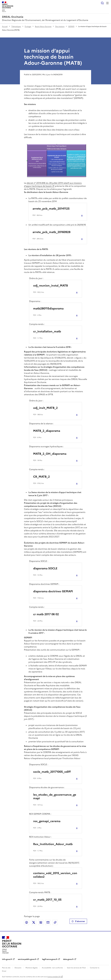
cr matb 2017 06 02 (46, 614)
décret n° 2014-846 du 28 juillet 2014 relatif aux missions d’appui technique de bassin (53, 184)
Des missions (60, 27)
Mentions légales (32, 968)
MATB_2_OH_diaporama (50, 454)
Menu (107, 3)
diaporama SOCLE (45, 568)
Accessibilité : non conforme (52, 968)
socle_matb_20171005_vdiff (52, 772)
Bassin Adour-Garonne (43, 27)
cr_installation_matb (47, 331)
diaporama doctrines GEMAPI (53, 591)
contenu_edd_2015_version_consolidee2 (55, 875)
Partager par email (48, 922)
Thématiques (16, 27)
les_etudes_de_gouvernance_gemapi (55, 796)
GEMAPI (71, 27)
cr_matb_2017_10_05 (47, 900)
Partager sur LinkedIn (41, 922)
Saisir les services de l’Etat (76, 968)
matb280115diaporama (48, 309)
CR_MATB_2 (41, 477)
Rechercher (102, 3)
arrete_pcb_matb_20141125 (51, 209)
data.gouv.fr (68, 959)
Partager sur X (34, 922)
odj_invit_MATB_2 (45, 408)
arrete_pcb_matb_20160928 (51, 232)
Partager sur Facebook (27, 922)
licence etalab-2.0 (54, 977)
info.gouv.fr (7, 959)
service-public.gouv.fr (27, 959)
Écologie (28, 27)
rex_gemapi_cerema (47, 821)
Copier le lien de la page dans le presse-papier (55, 922)
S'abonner (78, 921)
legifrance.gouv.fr (50, 959)
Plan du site (6, 968)
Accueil (5, 27)
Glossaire (18, 968)
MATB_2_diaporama (47, 431)
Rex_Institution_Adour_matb (53, 844)
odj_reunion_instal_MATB (51, 286)
